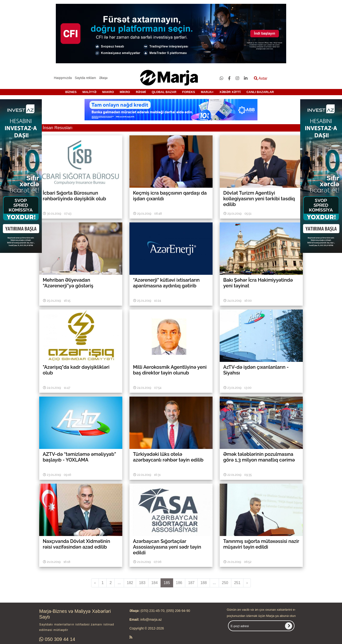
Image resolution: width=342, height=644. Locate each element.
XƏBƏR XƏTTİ (230, 92)
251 (237, 583)
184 (154, 583)
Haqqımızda (63, 78)
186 (179, 583)
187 (191, 583)
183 (142, 583)
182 (130, 583)
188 (204, 583)
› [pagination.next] (247, 583)
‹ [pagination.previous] (95, 583)
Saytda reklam (85, 78)
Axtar (261, 78)
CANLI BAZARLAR (260, 92)
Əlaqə (103, 78)
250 (225, 583)
